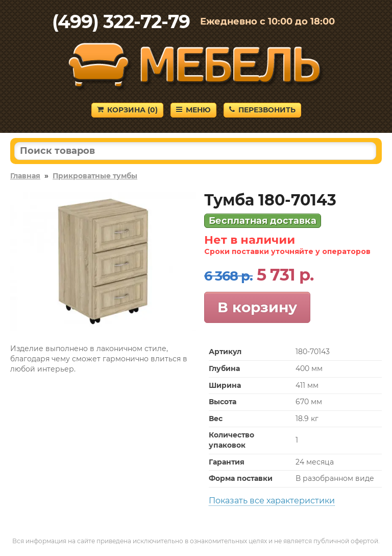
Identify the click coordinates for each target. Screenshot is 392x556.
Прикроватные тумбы (95, 176)
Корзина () (127, 110)
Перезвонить (262, 110)
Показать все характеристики (272, 501)
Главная (25, 176)
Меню (193, 110)
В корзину (257, 307)
